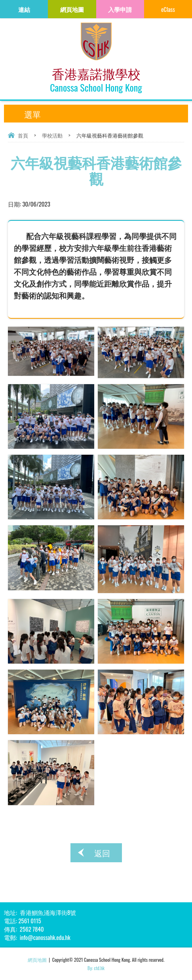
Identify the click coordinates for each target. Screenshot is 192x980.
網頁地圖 (37, 960)
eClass (168, 9)
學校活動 (52, 135)
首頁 (23, 135)
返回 (102, 853)
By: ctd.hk (96, 968)
